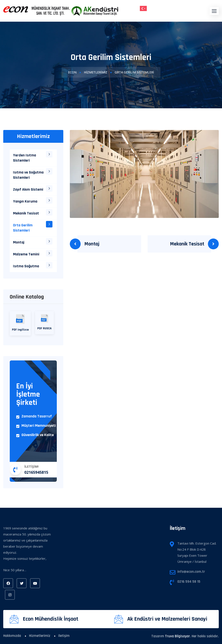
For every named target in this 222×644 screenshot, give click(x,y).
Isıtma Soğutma (26, 266)
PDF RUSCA (44, 322)
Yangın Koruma (25, 201)
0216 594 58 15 (189, 582)
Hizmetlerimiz (96, 72)
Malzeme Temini (26, 254)
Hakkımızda (12, 636)
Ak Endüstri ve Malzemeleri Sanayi (167, 619)
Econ (72, 72)
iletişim (64, 636)
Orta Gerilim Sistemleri (23, 228)
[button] (214, 11)
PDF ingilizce (20, 323)
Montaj (92, 244)
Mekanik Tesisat (187, 244)
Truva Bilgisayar (177, 636)
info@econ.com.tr (191, 572)
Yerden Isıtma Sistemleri (24, 158)
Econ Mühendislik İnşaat (51, 619)
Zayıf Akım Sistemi (28, 189)
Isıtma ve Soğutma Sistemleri (28, 175)
